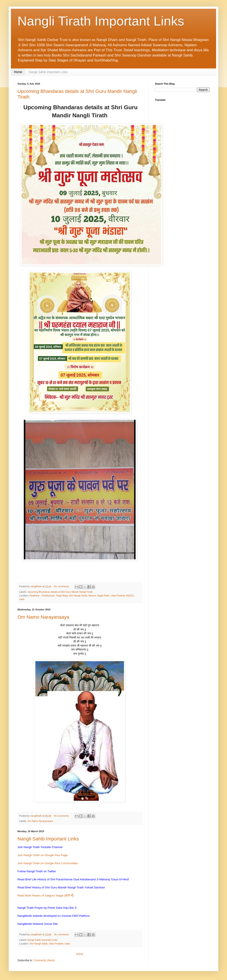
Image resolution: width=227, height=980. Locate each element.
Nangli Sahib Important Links (48, 72)
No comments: (62, 586)
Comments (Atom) (44, 960)
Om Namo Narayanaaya (43, 617)
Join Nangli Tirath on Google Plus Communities (48, 863)
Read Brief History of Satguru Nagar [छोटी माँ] (46, 895)
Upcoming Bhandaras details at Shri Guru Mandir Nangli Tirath (60, 592)
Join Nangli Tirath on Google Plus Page (43, 855)
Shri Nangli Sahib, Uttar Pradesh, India (50, 944)
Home (18, 72)
